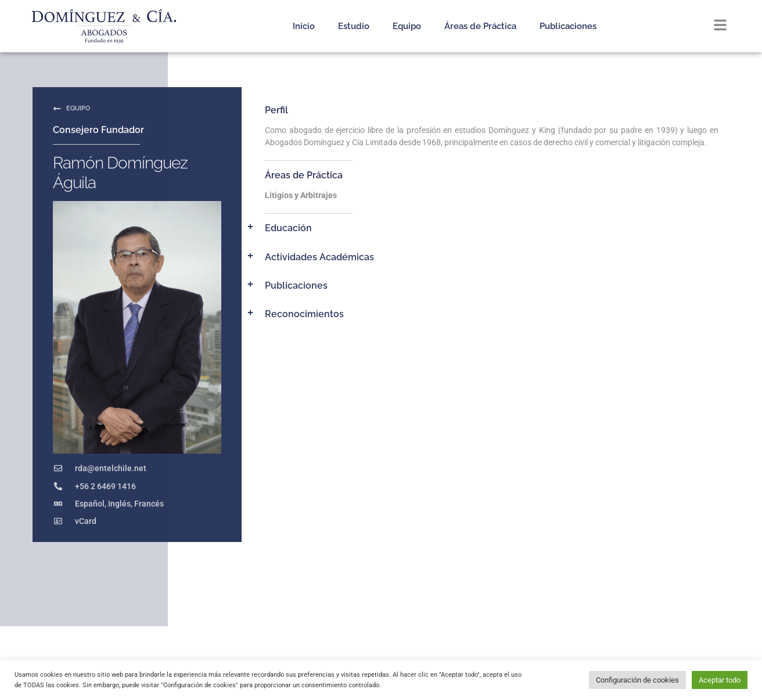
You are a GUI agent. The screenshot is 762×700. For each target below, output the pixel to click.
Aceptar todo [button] (720, 680)
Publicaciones (568, 26)
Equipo (407, 26)
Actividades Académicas (319, 257)
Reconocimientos (304, 314)
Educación (288, 228)
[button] (484, 228)
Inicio (304, 26)
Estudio (354, 26)
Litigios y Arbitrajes (301, 195)
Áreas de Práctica (480, 26)
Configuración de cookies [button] (637, 680)
